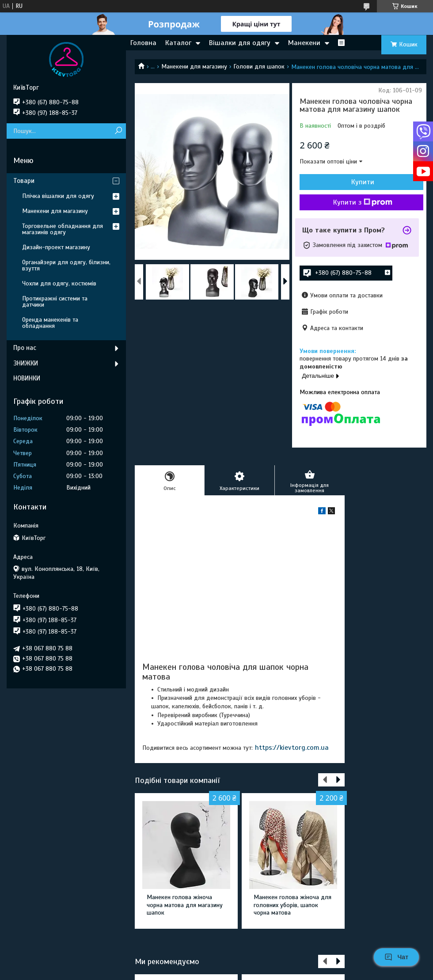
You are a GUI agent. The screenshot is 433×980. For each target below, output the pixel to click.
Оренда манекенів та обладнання (50, 323)
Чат (396, 957)
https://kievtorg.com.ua (292, 748)
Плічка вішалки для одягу (58, 196)
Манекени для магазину (194, 66)
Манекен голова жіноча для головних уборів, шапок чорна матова (292, 905)
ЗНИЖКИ (26, 363)
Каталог (178, 43)
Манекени (304, 43)
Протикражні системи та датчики (55, 302)
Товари (24, 181)
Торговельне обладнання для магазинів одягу (63, 229)
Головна (143, 43)
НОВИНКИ (27, 378)
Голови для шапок (259, 66)
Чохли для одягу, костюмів (59, 283)
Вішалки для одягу (240, 43)
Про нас (25, 348)
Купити (363, 182)
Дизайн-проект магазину (56, 247)
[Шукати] (118, 131)
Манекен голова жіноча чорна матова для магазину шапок (185, 905)
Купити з (363, 202)
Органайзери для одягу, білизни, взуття (66, 265)
